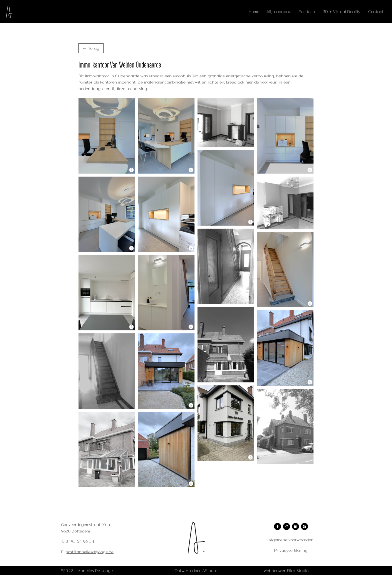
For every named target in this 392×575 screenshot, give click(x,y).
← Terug (91, 48)
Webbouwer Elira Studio (286, 570)
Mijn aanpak (279, 11)
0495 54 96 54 (80, 541)
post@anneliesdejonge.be (89, 552)
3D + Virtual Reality (341, 11)
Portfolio (307, 11)
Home (254, 11)
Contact (376, 11)
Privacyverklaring (291, 550)
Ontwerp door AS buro (196, 570)
